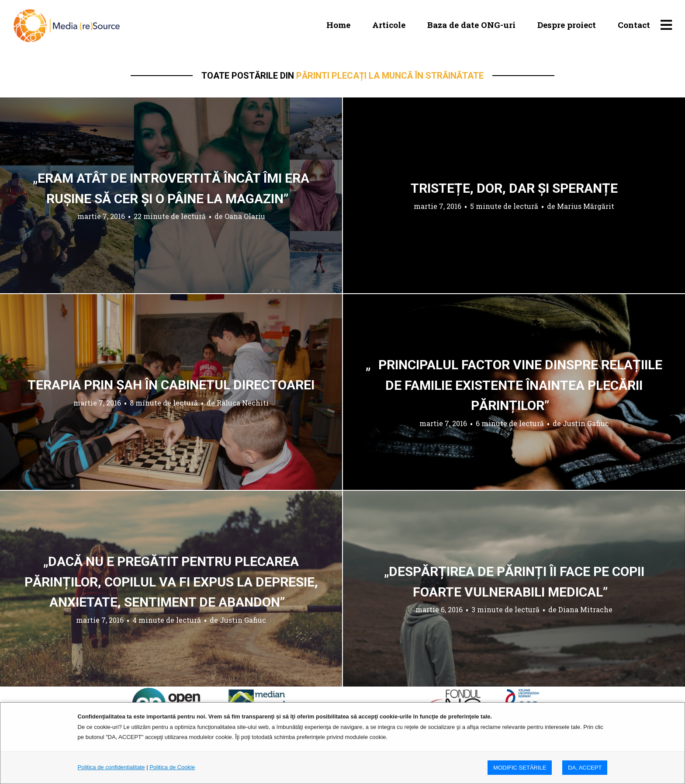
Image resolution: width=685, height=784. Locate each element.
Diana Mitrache (585, 609)
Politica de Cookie (172, 767)
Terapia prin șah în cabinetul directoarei (171, 385)
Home (338, 25)
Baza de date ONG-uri (471, 25)
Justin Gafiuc (586, 423)
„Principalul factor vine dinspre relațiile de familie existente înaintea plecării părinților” (514, 385)
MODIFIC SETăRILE (520, 768)
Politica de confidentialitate (111, 767)
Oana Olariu (245, 216)
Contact (634, 25)
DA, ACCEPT (585, 768)
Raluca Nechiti (243, 403)
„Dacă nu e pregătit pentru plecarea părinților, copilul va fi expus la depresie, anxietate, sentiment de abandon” (171, 582)
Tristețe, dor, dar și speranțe (514, 188)
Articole (389, 25)
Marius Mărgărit (586, 206)
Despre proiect (567, 25)
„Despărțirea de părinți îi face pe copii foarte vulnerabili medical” (514, 582)
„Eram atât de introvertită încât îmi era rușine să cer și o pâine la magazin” (171, 188)
